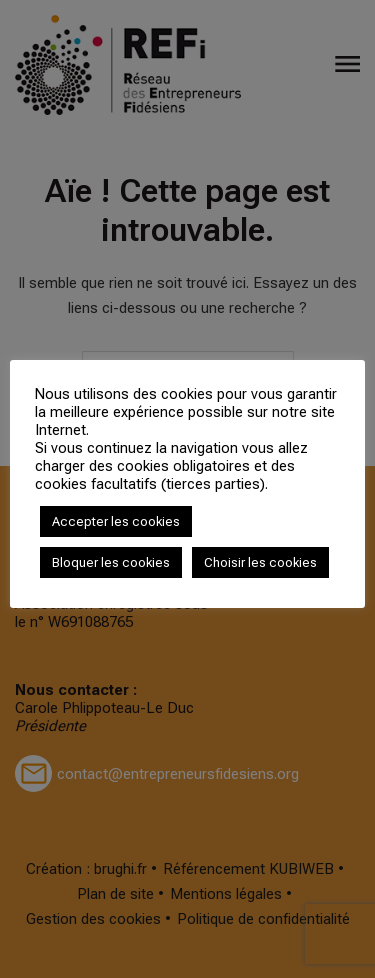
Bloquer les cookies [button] (111, 562)
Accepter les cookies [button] (116, 521)
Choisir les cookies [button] (260, 562)
